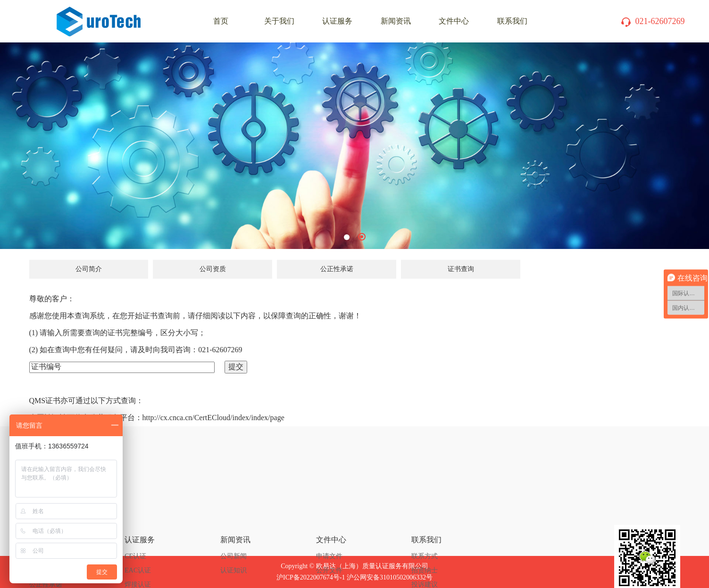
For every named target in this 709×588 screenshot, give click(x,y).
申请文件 (329, 508)
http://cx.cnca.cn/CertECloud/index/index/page (213, 418)
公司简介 (89, 269)
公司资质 (213, 269)
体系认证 (138, 565)
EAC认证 (138, 522)
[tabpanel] (354, 146)
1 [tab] (347, 237)
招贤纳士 (425, 522)
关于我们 (279, 21)
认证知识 (234, 522)
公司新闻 (234, 508)
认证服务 (337, 21)
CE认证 (135, 508)
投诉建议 (425, 536)
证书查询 (461, 269)
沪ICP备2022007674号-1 (311, 577)
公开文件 (329, 522)
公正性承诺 (337, 269)
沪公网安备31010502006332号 (390, 577)
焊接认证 (138, 536)
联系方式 (425, 508)
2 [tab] (362, 237)
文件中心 (454, 21)
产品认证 (138, 551)
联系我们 (512, 21)
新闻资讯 (396, 21)
